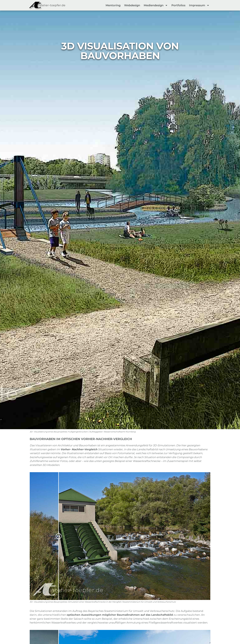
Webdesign (132, 5)
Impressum (199, 5)
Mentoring (113, 5)
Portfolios (178, 5)
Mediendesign (156, 5)
